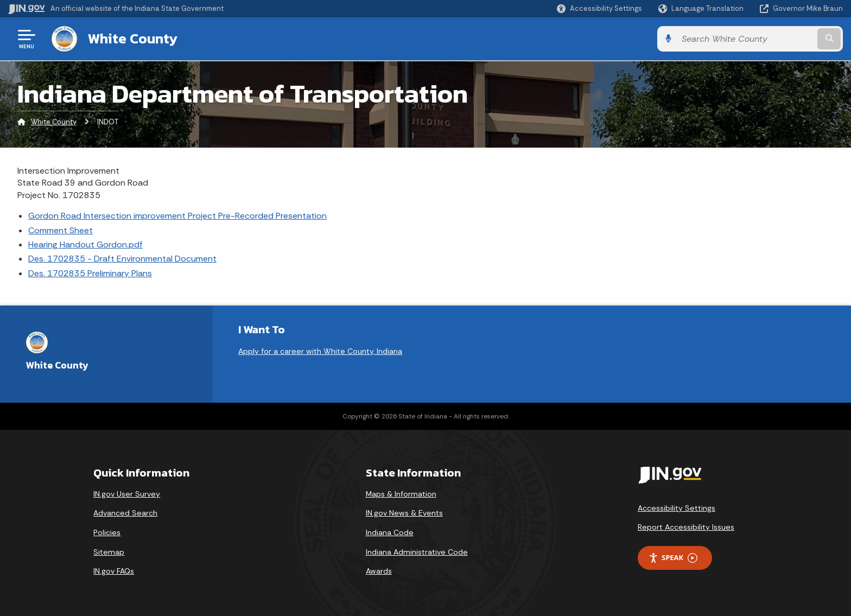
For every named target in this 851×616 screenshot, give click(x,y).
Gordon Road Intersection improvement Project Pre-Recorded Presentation (177, 216)
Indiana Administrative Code (417, 552)
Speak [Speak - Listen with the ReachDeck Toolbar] (673, 558)
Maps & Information (401, 494)
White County (133, 39)
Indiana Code (390, 532)
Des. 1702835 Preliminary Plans (90, 273)
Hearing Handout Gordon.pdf (85, 245)
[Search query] (746, 39)
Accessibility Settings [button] (677, 508)
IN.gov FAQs (114, 571)
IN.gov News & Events (404, 513)
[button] (599, 8)
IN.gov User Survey (127, 494)
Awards (379, 571)
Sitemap (109, 552)
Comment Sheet (61, 230)
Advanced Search (125, 513)
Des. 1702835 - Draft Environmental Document (122, 259)
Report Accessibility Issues (686, 527)
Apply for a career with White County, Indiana (320, 351)
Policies (107, 532)
